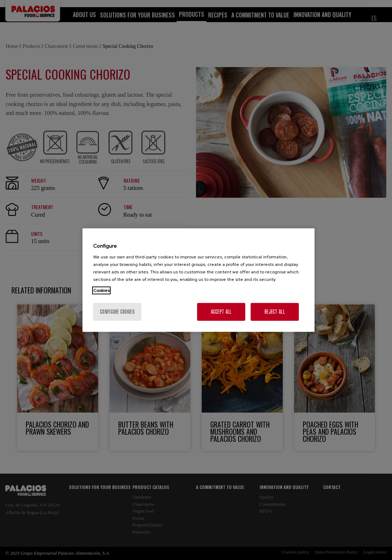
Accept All (221, 312)
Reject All (275, 312)
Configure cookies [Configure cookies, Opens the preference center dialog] (117, 312)
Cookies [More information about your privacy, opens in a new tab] (101, 291)
